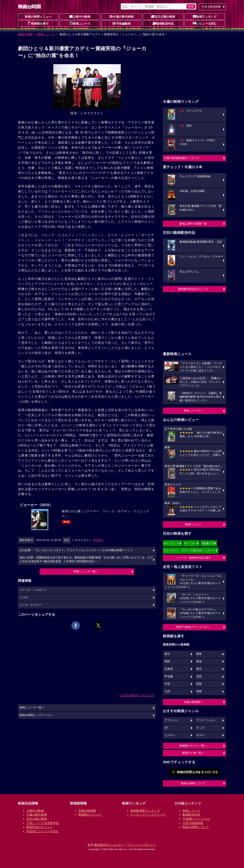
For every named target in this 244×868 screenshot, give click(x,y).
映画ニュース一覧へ (86, 571)
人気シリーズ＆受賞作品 (43, 823)
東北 (199, 669)
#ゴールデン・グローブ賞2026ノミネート (189, 550)
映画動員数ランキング (145, 811)
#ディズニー (171, 543)
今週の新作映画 (122, 16)
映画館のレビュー (90, 815)
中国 (167, 684)
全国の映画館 (87, 811)
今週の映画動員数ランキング (182, 158)
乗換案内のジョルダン (109, 845)
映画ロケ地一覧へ (193, 753)
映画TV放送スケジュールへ (193, 627)
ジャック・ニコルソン (33, 590)
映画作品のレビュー (40, 827)
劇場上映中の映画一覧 (193, 224)
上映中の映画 (80, 16)
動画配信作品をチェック (193, 289)
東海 (199, 662)
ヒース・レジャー (31, 605)
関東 (199, 654)
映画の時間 (25, 34)
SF (166, 728)
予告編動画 (122, 23)
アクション (171, 720)
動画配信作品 (163, 23)
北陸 (199, 676)
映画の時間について (193, 783)
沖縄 (199, 691)
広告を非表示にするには (137, 695)
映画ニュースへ (193, 411)
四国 (199, 684)
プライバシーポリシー (142, 845)
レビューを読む (205, 23)
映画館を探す (38, 23)
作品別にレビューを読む (43, 831)
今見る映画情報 (193, 823)
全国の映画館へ (193, 702)
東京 (167, 654)
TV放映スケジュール (196, 819)
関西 (167, 662)
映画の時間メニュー (38, 17)
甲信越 (169, 676)
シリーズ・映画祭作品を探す (193, 558)
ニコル (24, 597)
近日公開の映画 (163, 16)
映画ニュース (80, 23)
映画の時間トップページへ (36, 715)
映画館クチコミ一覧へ (193, 746)
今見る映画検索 (211, 7)
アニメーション (206, 720)
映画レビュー (193, 524)
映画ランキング (205, 16)
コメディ (170, 735)
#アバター (190, 543)
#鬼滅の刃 (208, 543)
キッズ (200, 728)
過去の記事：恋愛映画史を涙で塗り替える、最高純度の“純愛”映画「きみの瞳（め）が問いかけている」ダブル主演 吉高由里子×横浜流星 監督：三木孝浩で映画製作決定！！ (86, 560)
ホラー (200, 735)
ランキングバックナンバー (148, 815)
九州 (167, 691)
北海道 (169, 669)
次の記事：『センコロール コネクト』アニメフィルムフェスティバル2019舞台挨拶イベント (76, 550)
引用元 (98, 540)
